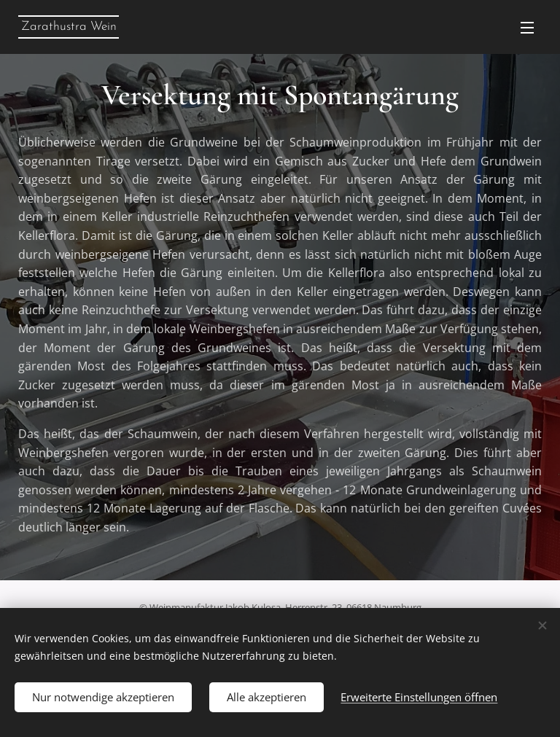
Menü (527, 28)
